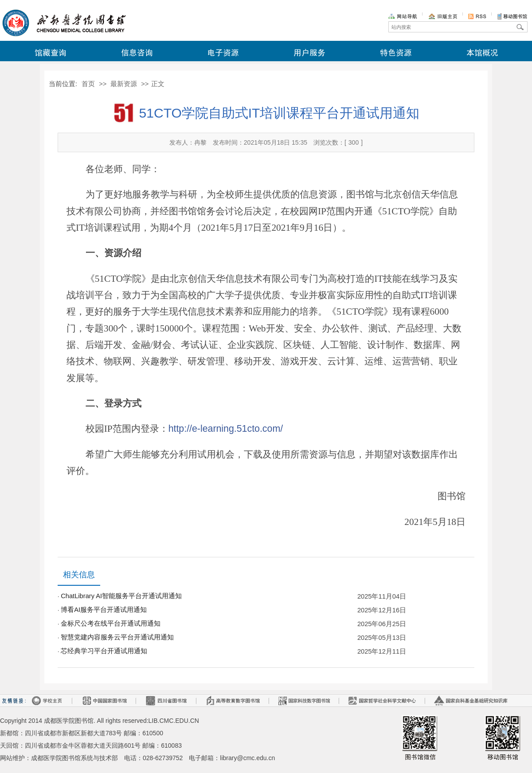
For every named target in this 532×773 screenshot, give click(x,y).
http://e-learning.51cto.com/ (226, 429)
